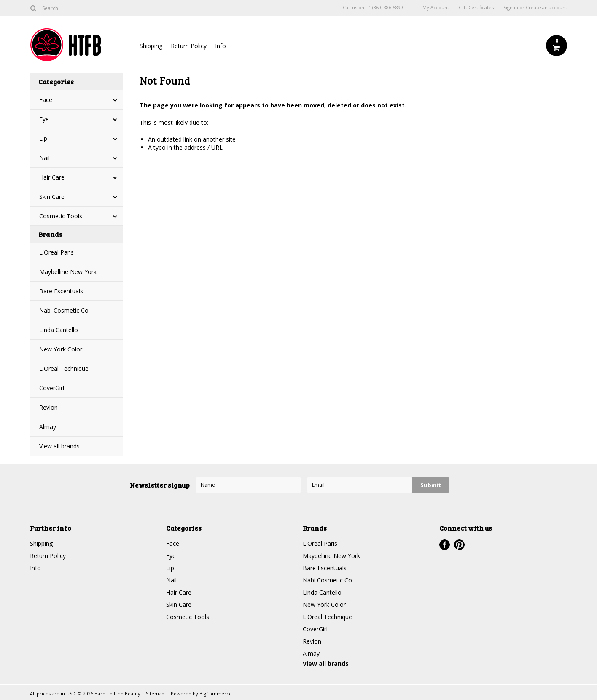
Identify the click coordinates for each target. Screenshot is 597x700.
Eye (44, 119)
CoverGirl (52, 388)
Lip (43, 138)
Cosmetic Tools (61, 216)
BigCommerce (216, 693)
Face (46, 100)
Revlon (48, 407)
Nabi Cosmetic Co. (65, 310)
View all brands (59, 446)
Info (221, 46)
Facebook (445, 545)
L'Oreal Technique (64, 369)
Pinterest (459, 545)
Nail (44, 158)
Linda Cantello (59, 330)
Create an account (546, 8)
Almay (48, 427)
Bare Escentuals (61, 291)
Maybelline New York (68, 272)
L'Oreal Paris (56, 252)
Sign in (511, 8)
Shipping (151, 46)
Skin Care (52, 197)
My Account (436, 8)
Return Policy (189, 46)
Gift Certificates (476, 8)
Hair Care (52, 177)
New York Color (61, 349)
